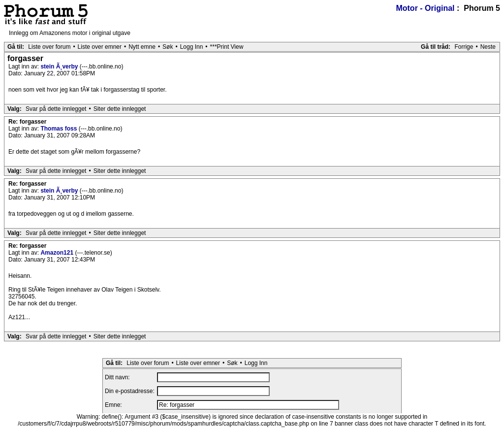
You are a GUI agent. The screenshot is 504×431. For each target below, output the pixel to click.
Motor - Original (425, 8)
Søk (168, 47)
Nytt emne (142, 47)
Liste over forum (49, 47)
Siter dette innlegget (120, 109)
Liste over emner (100, 47)
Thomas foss (59, 129)
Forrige (464, 47)
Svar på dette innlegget (56, 109)
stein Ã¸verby (60, 66)
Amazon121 (58, 253)
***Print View (227, 47)
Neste (488, 47)
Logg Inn (192, 47)
